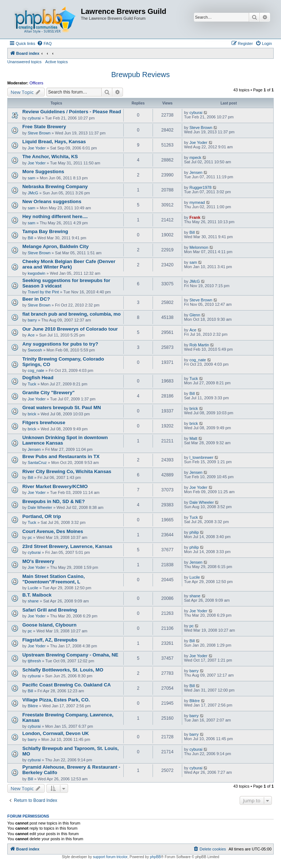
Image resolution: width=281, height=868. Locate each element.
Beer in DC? (36, 299)
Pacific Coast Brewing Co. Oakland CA (67, 685)
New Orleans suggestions (52, 201)
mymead (197, 202)
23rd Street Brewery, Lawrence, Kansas (67, 546)
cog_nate (36, 370)
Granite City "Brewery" (48, 393)
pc (30, 537)
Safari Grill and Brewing (50, 610)
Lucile (33, 588)
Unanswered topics (25, 62)
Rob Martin (199, 345)
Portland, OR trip (42, 516)
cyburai (34, 118)
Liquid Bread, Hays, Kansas (54, 142)
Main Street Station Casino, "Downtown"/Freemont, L (54, 579)
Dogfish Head (38, 378)
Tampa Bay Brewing (45, 231)
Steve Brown (39, 133)
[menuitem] (44, 43)
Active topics (57, 62)
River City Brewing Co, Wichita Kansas (67, 471)
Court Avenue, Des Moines (53, 531)
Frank (195, 217)
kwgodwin (37, 273)
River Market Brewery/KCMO (55, 486)
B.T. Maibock (37, 595)
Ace (31, 335)
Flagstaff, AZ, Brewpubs (50, 640)
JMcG (33, 193)
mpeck (195, 157)
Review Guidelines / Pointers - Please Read (72, 112)
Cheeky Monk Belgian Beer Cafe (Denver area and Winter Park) (69, 264)
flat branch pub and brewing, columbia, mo (72, 314)
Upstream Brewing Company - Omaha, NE (70, 655)
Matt (193, 438)
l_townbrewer (201, 457)
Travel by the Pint (43, 292)
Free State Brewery (44, 127)
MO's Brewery (38, 561)
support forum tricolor (110, 857)
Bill (31, 238)
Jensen (196, 172)
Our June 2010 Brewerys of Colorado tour (70, 329)
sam (32, 178)
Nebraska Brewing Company (55, 186)
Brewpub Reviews (140, 75)
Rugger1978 (201, 187)
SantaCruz (37, 462)
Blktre (33, 706)
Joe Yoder (37, 148)
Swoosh (35, 350)
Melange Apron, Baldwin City (55, 246)
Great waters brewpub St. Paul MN (62, 408)
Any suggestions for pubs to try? (60, 344)
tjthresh (34, 661)
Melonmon (199, 247)
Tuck (32, 384)
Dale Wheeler (40, 507)
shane (33, 601)
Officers (37, 83)
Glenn (195, 315)
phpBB (156, 857)
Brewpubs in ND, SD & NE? (54, 501)
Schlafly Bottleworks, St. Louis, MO (63, 670)
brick (32, 414)
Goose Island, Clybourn (49, 625)
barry (32, 320)
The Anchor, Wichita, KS (50, 157)
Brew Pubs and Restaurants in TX (61, 456)
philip (194, 532)
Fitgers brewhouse (44, 422)
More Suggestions (43, 172)
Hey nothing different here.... (55, 216)
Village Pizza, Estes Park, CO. (56, 700)
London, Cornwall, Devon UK (56, 733)
